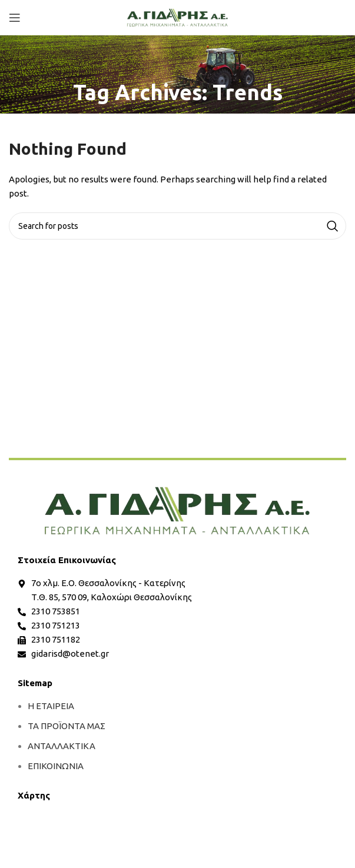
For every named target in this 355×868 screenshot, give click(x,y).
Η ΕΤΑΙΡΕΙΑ (51, 706)
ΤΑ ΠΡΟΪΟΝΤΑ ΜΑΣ (67, 726)
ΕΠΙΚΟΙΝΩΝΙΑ (56, 766)
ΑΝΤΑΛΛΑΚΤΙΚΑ (62, 746)
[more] (177, 511)
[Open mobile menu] (15, 18)
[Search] (177, 226)
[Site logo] (177, 17)
